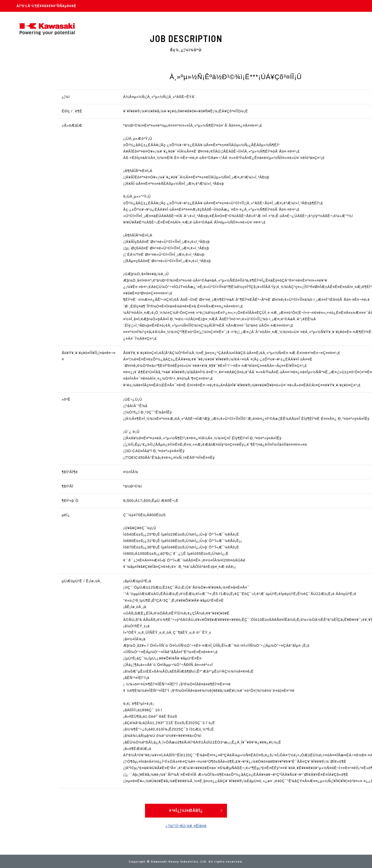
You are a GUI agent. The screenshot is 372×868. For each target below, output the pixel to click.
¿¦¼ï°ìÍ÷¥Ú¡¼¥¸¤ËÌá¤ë (186, 826)
